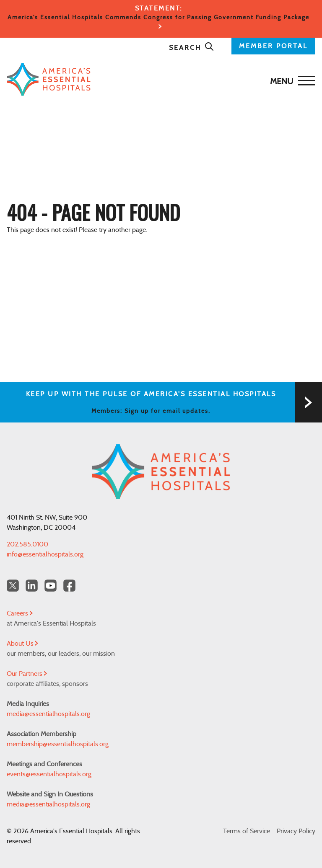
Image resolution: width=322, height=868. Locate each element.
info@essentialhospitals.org (45, 554)
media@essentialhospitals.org (48, 714)
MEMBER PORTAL (273, 46)
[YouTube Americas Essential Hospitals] (51, 586)
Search (192, 48)
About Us (22, 644)
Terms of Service (247, 831)
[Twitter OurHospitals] (13, 586)
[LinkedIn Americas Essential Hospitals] (32, 586)
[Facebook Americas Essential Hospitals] (69, 586)
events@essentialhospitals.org (49, 774)
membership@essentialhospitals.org (58, 744)
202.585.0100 (27, 544)
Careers (20, 613)
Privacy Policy (296, 831)
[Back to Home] (159, 79)
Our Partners (27, 674)
